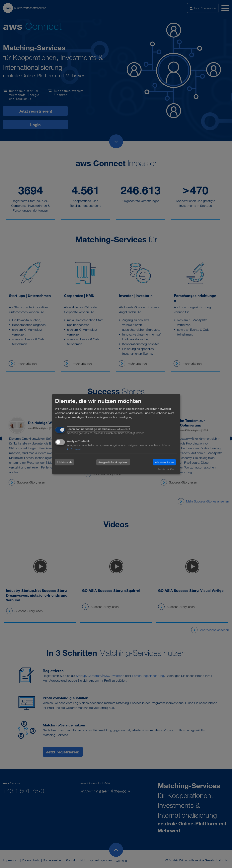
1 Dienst (74, 449)
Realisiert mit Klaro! (167, 469)
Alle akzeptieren (164, 462)
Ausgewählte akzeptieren (113, 462)
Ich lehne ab (64, 462)
